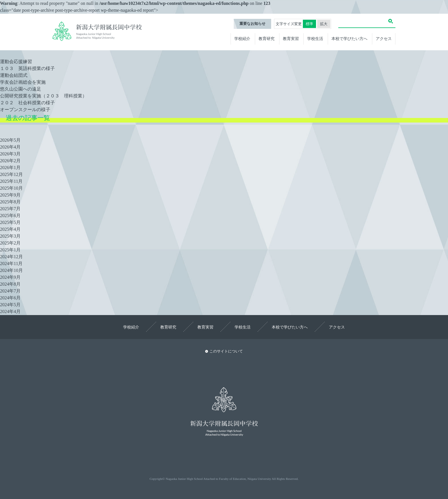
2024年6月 (10, 298)
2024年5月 (10, 305)
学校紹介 (242, 39)
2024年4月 (10, 311)
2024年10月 (11, 270)
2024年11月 (11, 263)
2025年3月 (10, 236)
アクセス (384, 39)
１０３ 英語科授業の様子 (27, 68)
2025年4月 (10, 229)
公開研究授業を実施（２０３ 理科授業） (43, 96)
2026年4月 (10, 147)
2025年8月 (10, 202)
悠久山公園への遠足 (21, 89)
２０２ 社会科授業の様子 (27, 103)
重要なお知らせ (252, 24)
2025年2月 (10, 243)
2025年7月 (10, 209)
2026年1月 (10, 168)
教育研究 (267, 39)
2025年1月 (10, 250)
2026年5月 (10, 140)
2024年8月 (10, 284)
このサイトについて (226, 351)
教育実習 (291, 39)
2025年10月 (11, 188)
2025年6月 (10, 216)
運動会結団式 (14, 75)
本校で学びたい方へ (349, 39)
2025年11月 (11, 181)
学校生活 (315, 39)
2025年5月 (10, 222)
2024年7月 (10, 291)
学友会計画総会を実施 (23, 82)
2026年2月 (10, 161)
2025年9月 (10, 195)
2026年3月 (10, 154)
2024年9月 (10, 277)
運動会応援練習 (16, 62)
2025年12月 (11, 174)
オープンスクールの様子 (25, 110)
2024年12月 (11, 257)
